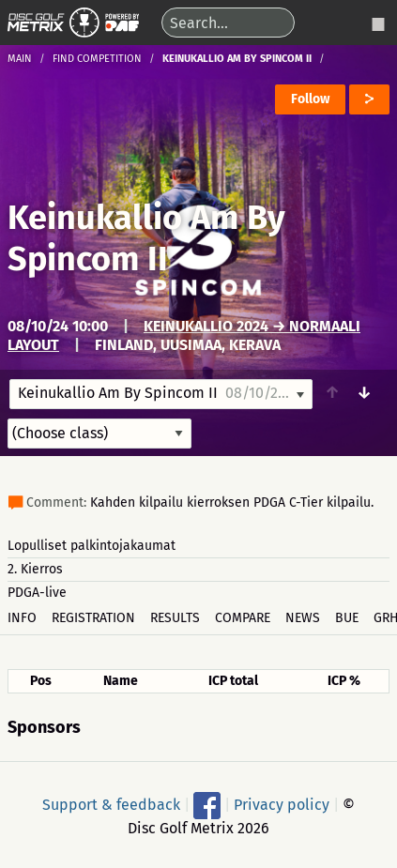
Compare (243, 618)
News (303, 618)
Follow (310, 99)
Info (22, 618)
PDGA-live (37, 593)
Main (20, 59)
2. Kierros (35, 569)
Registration (93, 618)
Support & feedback (111, 804)
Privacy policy (282, 804)
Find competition (97, 59)
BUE (347, 618)
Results (175, 618)
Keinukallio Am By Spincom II (146, 238)
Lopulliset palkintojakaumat (92, 546)
